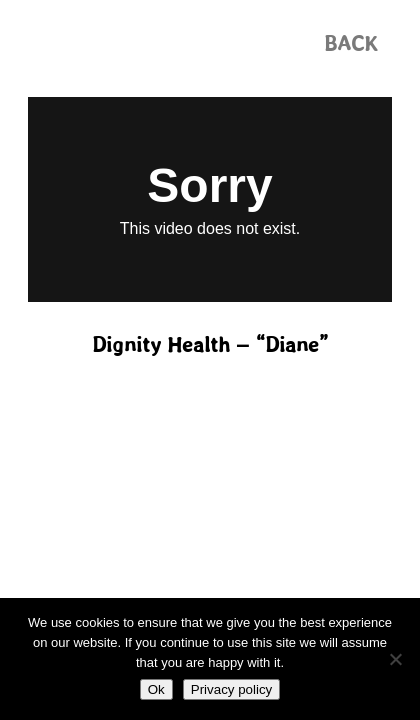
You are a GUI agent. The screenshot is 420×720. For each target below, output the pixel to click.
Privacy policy (231, 689)
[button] (351, 43)
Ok (156, 689)
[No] (395, 659)
